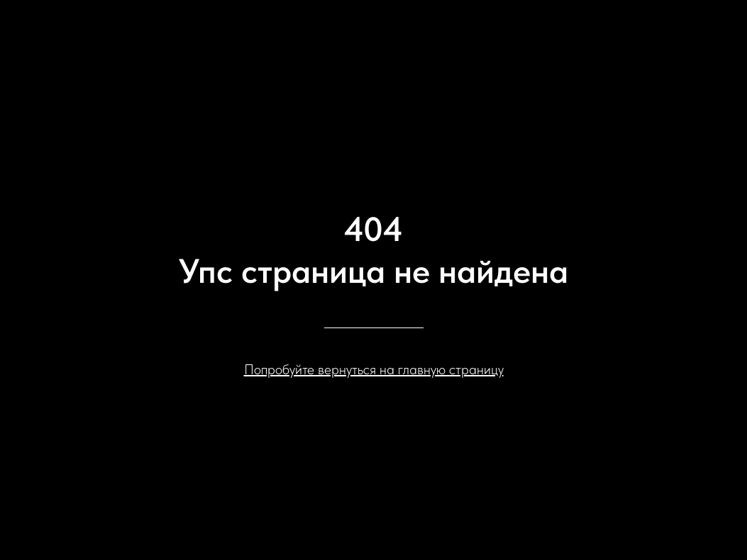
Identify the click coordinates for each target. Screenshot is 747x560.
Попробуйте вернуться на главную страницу (374, 369)
